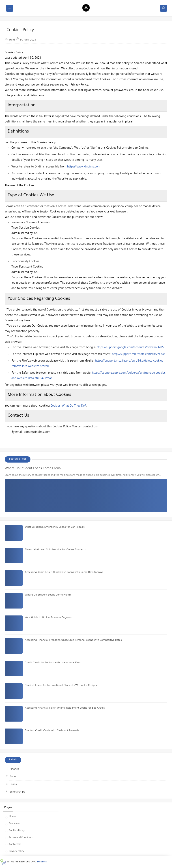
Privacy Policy (16, 851)
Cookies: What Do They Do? (68, 406)
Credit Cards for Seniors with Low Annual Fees (53, 663)
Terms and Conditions (21, 838)
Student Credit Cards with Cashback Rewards (52, 731)
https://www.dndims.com (84, 167)
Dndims (42, 862)
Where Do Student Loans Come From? (33, 469)
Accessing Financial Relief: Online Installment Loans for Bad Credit (65, 708)
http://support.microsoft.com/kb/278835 (139, 354)
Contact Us (15, 844)
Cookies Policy (17, 831)
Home (12, 817)
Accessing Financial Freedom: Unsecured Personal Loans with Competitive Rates (73, 640)
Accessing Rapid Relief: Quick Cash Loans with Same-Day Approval (64, 573)
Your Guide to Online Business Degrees (48, 618)
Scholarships (17, 792)
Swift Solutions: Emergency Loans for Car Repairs (55, 527)
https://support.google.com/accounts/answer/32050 (131, 348)
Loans (13, 785)
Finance (14, 769)
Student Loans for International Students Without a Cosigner (62, 686)
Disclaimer (15, 824)
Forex (13, 777)
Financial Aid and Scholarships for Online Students (55, 550)
